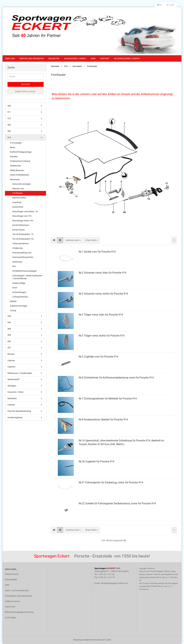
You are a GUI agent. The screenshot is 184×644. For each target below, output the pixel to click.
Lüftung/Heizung (20, 297)
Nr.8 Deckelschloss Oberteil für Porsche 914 (103, 420)
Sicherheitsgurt (19, 292)
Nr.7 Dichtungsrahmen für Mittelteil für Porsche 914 (108, 399)
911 (9, 112)
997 (9, 348)
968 (9, 329)
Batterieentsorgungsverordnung (19, 612)
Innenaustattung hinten (23, 257)
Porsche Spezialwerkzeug (19, 411)
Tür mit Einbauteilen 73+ (23, 239)
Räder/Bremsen (17, 170)
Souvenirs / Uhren (15, 392)
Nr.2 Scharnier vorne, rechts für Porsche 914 (103, 294)
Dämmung (17, 262)
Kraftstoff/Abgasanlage (21, 152)
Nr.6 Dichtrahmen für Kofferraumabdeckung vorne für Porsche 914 (116, 378)
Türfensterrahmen (20, 244)
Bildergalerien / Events (127, 59)
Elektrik (13, 301)
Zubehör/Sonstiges (19, 306)
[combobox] (73, 240)
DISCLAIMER (11, 580)
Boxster (11, 354)
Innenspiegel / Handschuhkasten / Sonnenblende (27, 277)
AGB (7, 585)
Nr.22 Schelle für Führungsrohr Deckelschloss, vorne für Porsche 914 (117, 503)
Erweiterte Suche (25, 92)
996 (9, 341)
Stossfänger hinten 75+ (23, 221)
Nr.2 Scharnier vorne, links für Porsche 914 (103, 273)
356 (9, 106)
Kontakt (105, 59)
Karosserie (15, 179)
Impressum (10, 607)
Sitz (14, 266)
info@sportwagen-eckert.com (114, 583)
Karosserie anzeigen (21, 184)
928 (9, 335)
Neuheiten (54, 59)
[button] (160, 5)
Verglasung (17, 248)
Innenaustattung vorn (22, 253)
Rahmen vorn (18, 189)
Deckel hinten (19, 230)
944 (9, 322)
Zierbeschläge (19, 283)
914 (9, 137)
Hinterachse (15, 166)
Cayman (11, 360)
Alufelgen (12, 386)
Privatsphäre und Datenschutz (19, 596)
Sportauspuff (13, 379)
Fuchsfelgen (11, 617)
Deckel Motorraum (21, 225)
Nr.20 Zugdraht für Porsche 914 (96, 461)
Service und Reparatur (32, 59)
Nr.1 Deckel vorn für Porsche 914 (97, 252)
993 (9, 131)
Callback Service (12, 601)
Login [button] (171, 5)
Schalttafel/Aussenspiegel (24, 271)
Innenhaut (17, 202)
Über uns (10, 59)
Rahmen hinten (19, 198)
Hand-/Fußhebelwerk (19, 175)
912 (9, 118)
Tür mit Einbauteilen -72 (23, 234)
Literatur (11, 405)
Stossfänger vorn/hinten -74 (25, 211)
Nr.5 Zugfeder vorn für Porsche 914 (98, 357)
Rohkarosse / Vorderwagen (20, 373)
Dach (15, 288)
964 (9, 125)
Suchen (26, 84)
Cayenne (11, 367)
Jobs (93, 59)
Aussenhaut (18, 207)
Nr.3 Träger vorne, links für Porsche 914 (101, 315)
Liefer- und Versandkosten (17, 590)
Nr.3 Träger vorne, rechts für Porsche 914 (102, 336)
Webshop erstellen (82, 640)
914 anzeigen (16, 143)
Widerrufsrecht (12, 574)
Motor (13, 147)
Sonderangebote (15, 417)
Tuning (13, 310)
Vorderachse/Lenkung (20, 161)
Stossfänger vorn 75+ (22, 216)
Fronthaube (17, 193)
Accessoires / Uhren (75, 59)
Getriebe (14, 157)
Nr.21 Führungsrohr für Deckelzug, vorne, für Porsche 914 (111, 482)
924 (9, 316)
